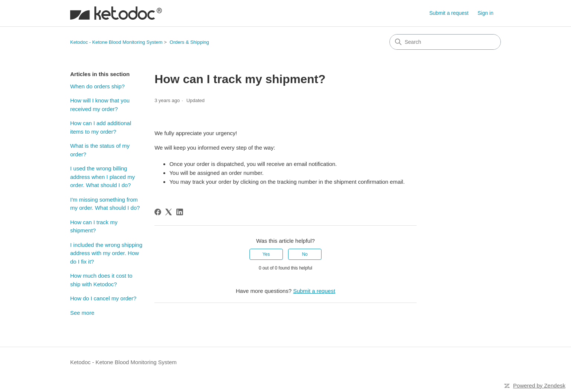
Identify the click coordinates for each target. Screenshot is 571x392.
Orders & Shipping (189, 42)
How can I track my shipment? (94, 226)
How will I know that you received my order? (100, 105)
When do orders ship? (97, 86)
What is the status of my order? (100, 150)
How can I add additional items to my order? (101, 127)
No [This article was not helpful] (305, 254)
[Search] (445, 42)
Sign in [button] (485, 13)
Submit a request (449, 13)
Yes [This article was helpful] (266, 254)
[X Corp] (169, 212)
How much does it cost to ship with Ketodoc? (101, 280)
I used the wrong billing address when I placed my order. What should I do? (102, 177)
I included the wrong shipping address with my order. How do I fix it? (106, 253)
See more (82, 313)
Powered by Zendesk (539, 386)
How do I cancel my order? (103, 298)
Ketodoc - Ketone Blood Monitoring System (116, 42)
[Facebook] (158, 212)
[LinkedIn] (180, 212)
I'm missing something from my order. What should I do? (105, 204)
